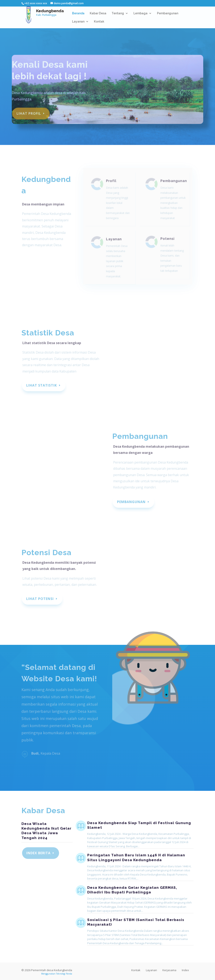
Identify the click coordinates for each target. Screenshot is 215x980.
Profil (112, 187)
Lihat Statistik (42, 385)
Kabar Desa (98, 13)
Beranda (78, 13)
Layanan (78, 22)
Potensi (166, 243)
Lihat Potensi (40, 599)
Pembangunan (168, 13)
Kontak (99, 22)
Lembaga (140, 13)
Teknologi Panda (64, 974)
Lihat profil (29, 110)
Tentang (118, 13)
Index (185, 970)
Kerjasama (169, 970)
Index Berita (39, 853)
